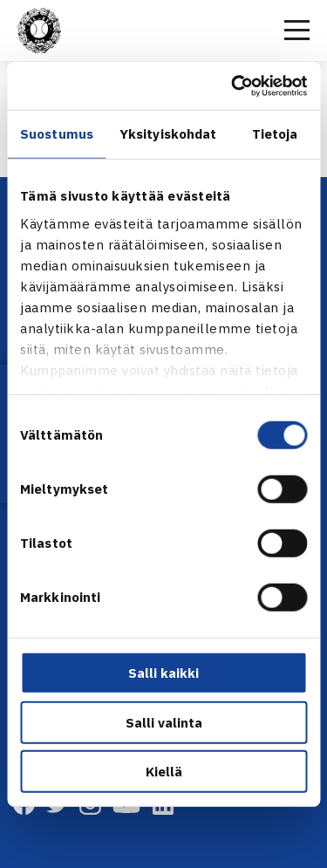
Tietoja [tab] (275, 134)
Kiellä (164, 772)
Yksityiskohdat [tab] (168, 134)
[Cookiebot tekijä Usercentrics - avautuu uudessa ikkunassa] (233, 85)
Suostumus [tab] (57, 134)
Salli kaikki (163, 673)
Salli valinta (164, 722)
